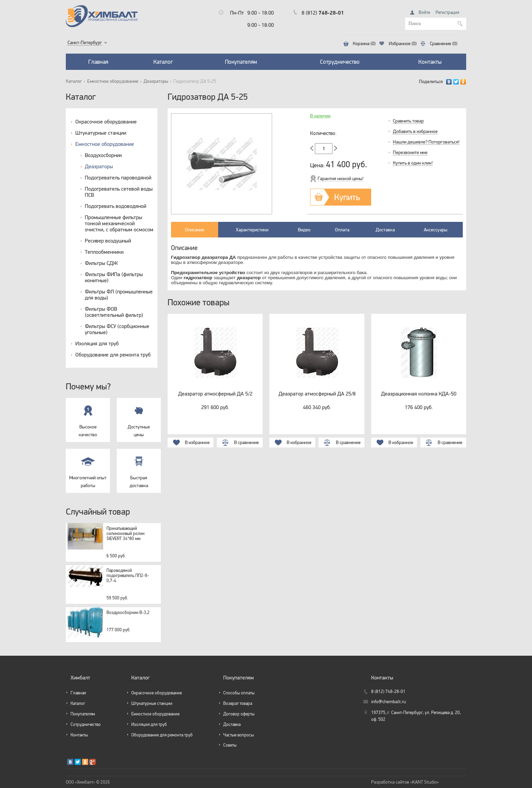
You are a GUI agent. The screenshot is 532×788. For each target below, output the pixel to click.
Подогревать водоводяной (116, 206)
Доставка (385, 230)
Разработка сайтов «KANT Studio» (405, 782)
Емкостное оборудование (113, 81)
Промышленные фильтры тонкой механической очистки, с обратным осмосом (119, 223)
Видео (304, 230)
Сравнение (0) (444, 44)
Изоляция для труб (97, 343)
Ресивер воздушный (108, 241)
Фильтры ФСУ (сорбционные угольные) (117, 329)
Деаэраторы (156, 81)
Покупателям (241, 62)
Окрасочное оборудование (106, 121)
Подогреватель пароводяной (118, 177)
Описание (195, 230)
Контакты (430, 62)
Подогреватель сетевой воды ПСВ (119, 192)
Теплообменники (104, 252)
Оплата (342, 230)
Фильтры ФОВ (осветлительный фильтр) (114, 312)
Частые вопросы (239, 735)
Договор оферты (239, 714)
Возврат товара (238, 703)
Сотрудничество (340, 62)
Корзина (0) (364, 44)
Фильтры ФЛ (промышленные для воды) (119, 294)
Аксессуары (436, 230)
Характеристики (252, 230)
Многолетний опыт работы (88, 468)
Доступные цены (139, 418)
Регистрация (447, 12)
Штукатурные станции (101, 133)
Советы (230, 745)
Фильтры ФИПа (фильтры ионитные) (114, 277)
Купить (347, 197)
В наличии (320, 116)
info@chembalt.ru (388, 702)
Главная (98, 62)
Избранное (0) (403, 44)
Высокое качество (88, 418)
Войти (424, 12)
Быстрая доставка (139, 468)
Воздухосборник (103, 155)
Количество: (323, 133)
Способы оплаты (239, 693)
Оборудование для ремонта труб (113, 354)
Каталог (163, 62)
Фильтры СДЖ (101, 263)
